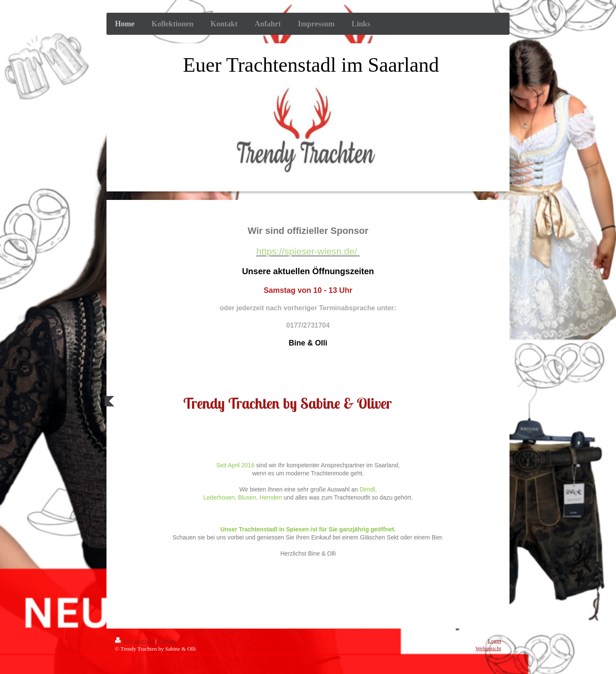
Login (494, 641)
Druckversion (135, 641)
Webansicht (488, 648)
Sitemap (167, 641)
